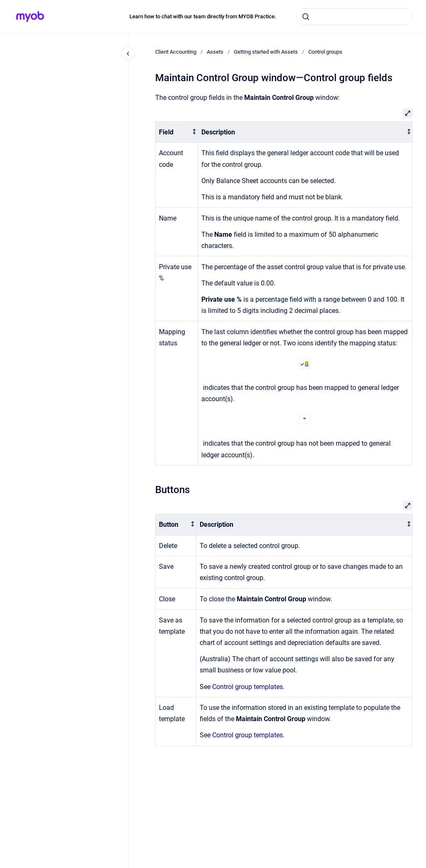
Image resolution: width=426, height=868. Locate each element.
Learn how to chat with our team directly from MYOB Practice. (203, 16)
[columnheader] (177, 132)
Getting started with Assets (266, 52)
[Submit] (306, 17)
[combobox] (354, 17)
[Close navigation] (128, 54)
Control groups (325, 52)
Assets (215, 52)
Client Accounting (176, 52)
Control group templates (248, 687)
